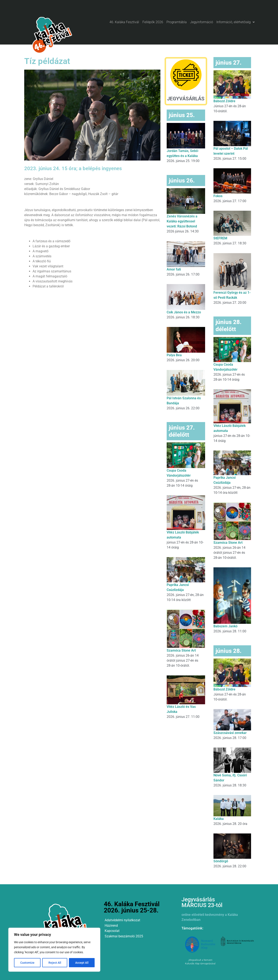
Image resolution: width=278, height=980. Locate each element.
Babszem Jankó (225, 626)
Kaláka (219, 819)
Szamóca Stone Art (181, 650)
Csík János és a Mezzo (184, 312)
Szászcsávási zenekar (230, 733)
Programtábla (177, 22)
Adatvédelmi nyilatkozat (122, 920)
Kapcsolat (112, 931)
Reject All (55, 963)
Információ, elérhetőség (235, 22)
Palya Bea (174, 355)
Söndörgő (221, 861)
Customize (27, 963)
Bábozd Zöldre (224, 101)
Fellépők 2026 (153, 22)
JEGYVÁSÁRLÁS (186, 99)
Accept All (82, 963)
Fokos (218, 196)
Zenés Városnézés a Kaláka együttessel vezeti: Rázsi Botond (182, 221)
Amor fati (174, 269)
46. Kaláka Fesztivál (124, 22)
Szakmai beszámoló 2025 (124, 936)
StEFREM (220, 238)
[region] (54, 950)
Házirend (111, 926)
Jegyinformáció (202, 22)
